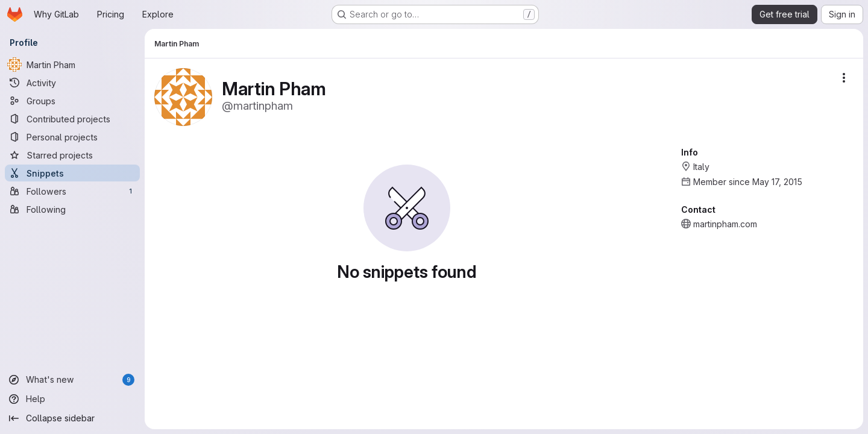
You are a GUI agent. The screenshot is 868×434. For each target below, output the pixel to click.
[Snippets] (72, 173)
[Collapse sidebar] (72, 418)
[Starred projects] (72, 155)
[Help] (72, 399)
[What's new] (72, 380)
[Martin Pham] (72, 64)
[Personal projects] (72, 137)
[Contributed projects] (72, 119)
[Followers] (72, 191)
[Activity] (72, 83)
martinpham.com (725, 224)
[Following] (72, 209)
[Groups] (72, 101)
